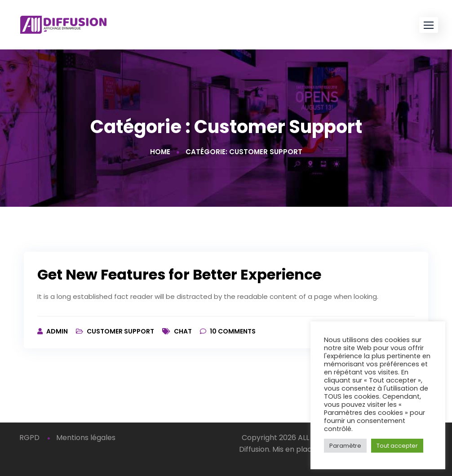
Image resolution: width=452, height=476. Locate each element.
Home (160, 152)
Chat (183, 331)
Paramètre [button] (345, 446)
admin (58, 331)
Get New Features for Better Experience (179, 274)
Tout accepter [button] (397, 446)
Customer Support (120, 331)
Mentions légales (86, 438)
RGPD (29, 438)
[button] (429, 25)
